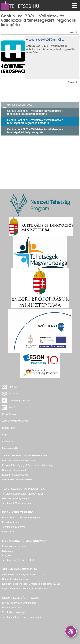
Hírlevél (13, 387)
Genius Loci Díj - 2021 (20, 105)
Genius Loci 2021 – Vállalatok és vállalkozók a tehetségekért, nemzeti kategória (35, 112)
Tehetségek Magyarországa (17, 503)
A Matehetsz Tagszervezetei (17, 479)
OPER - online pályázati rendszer (20, 603)
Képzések (7, 551)
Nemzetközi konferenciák (15, 579)
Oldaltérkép (8, 441)
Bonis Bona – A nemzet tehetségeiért (22, 517)
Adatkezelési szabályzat (15, 421)
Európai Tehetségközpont (16, 475)
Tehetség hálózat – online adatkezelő (22, 617)
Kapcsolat (7, 435)
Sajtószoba (14, 394)
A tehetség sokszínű (19, 400)
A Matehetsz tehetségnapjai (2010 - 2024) (24, 574)
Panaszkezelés (10, 448)
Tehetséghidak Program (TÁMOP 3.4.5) (23, 494)
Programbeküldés (12, 608)
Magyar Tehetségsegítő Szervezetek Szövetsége (28, 465)
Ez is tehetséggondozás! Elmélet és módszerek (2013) (31, 584)
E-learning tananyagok (14, 546)
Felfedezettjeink (10, 522)
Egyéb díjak (8, 532)
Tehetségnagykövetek (14, 527)
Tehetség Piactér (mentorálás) (18, 560)
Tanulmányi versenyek (14, 612)
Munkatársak (9, 414)
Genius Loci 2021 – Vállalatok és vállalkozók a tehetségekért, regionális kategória (35, 122)
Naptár (12, 407)
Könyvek (7, 555)
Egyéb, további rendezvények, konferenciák (25, 589)
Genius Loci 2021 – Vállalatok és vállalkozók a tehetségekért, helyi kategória (35, 131)
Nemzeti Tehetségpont (14, 470)
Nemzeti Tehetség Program (17, 498)
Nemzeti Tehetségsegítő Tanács (19, 461)
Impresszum (9, 428)
